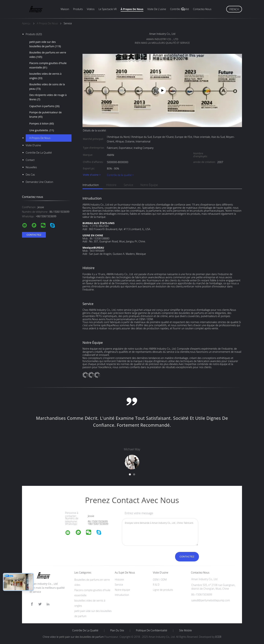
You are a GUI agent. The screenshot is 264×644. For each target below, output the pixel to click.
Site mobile (185, 630)
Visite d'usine (33, 145)
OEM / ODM (160, 579)
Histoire (111, 185)
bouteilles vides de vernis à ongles (45, 76)
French (234, 9)
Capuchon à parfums (44, 106)
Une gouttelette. (42, 130)
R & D (156, 585)
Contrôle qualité (180, 9)
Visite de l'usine (157, 9)
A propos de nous (40, 138)
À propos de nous (132, 9)
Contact (30, 160)
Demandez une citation (39, 182)
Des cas (30, 175)
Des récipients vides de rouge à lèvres (48, 97)
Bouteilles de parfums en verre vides (48, 55)
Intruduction (91, 185)
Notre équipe (149, 185)
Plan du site (117, 630)
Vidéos (91, 9)
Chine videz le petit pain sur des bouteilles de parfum (73, 637)
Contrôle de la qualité (39, 153)
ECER (218, 637)
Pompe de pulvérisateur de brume (45, 115)
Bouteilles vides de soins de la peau (47, 87)
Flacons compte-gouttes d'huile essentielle (48, 66)
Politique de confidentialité (152, 630)
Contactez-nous (202, 9)
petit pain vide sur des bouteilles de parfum (45, 44)
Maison (65, 9)
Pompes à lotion (42, 124)
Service (128, 185)
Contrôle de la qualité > (120, 175)
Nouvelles (31, 167)
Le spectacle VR (108, 9)
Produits (78, 9)
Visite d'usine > (92, 175)
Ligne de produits (163, 590)
